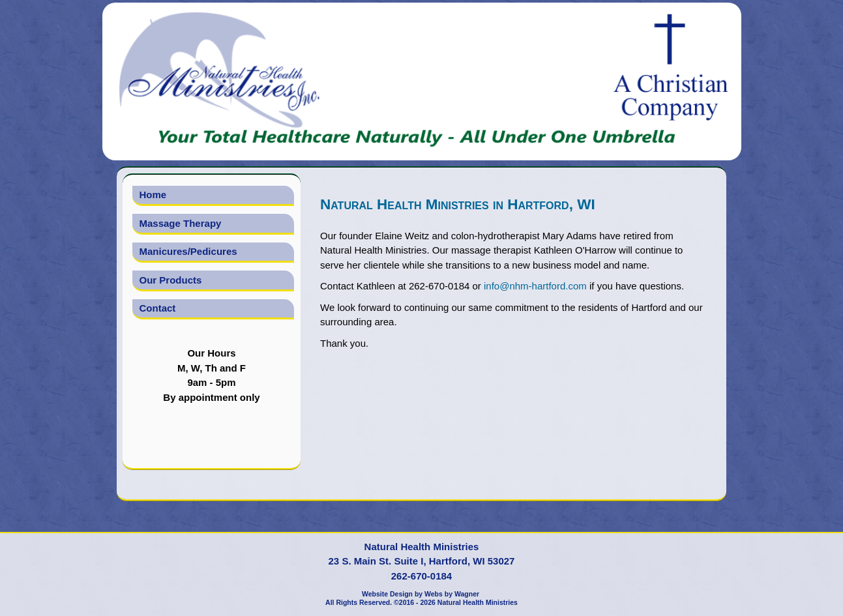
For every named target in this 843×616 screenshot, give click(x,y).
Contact (158, 308)
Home (153, 195)
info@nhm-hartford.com (535, 286)
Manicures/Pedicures (188, 251)
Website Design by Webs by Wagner (421, 594)
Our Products (171, 280)
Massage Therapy (181, 223)
